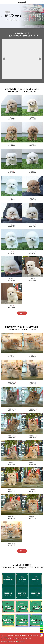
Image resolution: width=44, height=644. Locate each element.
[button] (2, 16)
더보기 (22, 313)
